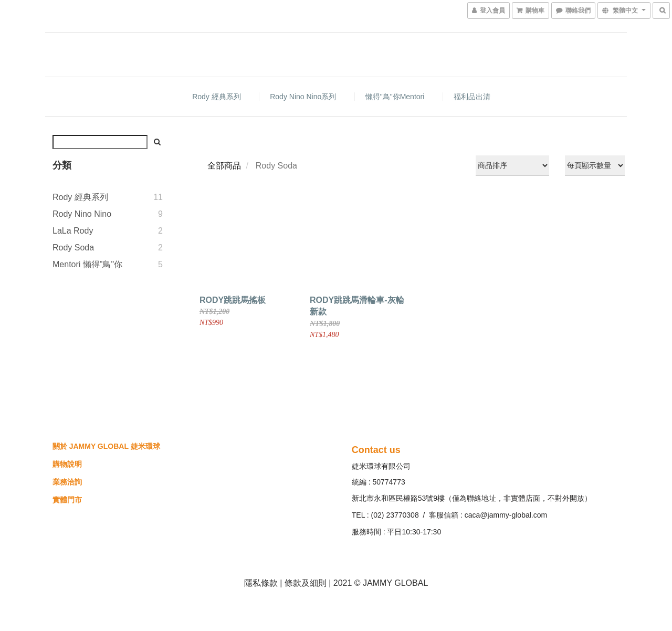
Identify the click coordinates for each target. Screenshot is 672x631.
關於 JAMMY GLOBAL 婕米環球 (106, 446)
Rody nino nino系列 (303, 97)
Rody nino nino (82, 214)
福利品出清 (472, 97)
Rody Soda (73, 248)
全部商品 (224, 166)
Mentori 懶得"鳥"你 (87, 264)
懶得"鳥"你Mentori (395, 97)
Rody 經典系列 (217, 97)
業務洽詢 (67, 482)
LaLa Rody (73, 231)
